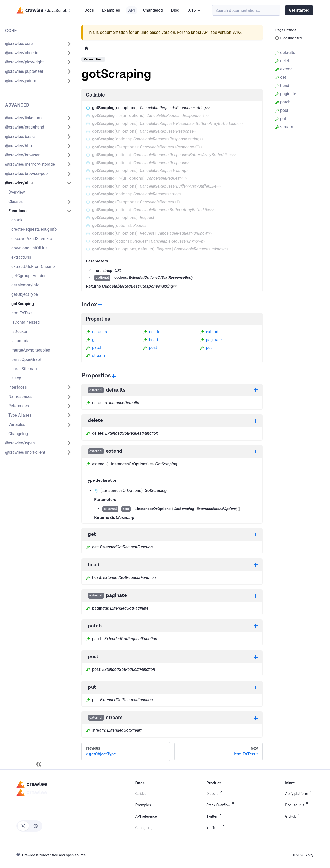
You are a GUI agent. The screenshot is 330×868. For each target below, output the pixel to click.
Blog (175, 10)
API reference (146, 816)
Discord (215, 794)
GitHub (293, 816)
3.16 (236, 32)
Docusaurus (297, 805)
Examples (111, 10)
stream (95, 356)
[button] (38, 44)
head (150, 340)
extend (209, 332)
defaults (96, 332)
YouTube (216, 828)
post (150, 348)
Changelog (153, 10)
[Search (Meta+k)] (246, 10)
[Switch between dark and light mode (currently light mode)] (29, 826)
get (92, 340)
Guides (141, 794)
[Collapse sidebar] (39, 764)
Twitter (214, 816)
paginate (211, 340)
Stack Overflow (221, 805)
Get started (299, 10)
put (206, 348)
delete (152, 332)
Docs (89, 10)
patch (94, 348)
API (131, 10)
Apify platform (299, 794)
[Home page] (86, 48)
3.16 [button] (192, 10)
